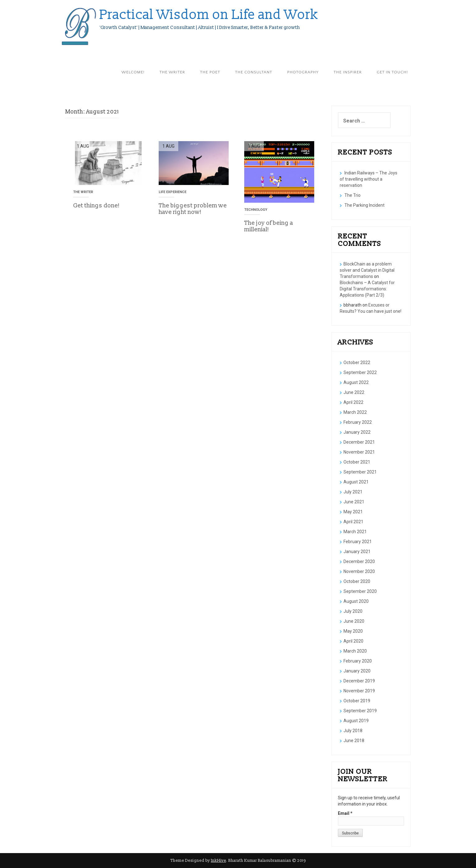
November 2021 (359, 452)
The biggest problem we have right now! (193, 209)
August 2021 (356, 482)
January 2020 (357, 671)
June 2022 (354, 392)
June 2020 (354, 621)
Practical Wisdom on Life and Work (209, 15)
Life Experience (173, 192)
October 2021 (357, 462)
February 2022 (358, 422)
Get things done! (96, 205)
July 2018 (353, 731)
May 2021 (353, 512)
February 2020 (358, 661)
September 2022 (360, 372)
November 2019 (359, 691)
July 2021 (353, 492)
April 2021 (353, 522)
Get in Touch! (392, 72)
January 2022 (357, 432)
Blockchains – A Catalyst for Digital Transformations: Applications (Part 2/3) (367, 289)
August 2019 (356, 721)
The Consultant (254, 72)
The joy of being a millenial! (269, 226)
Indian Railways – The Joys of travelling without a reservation (369, 179)
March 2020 (355, 651)
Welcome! (133, 72)
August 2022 (356, 382)
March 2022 (355, 412)
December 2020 (359, 561)
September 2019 (360, 711)
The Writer (172, 72)
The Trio (352, 195)
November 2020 (359, 571)
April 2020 (353, 641)
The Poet (210, 72)
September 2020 (360, 591)
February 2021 (358, 542)
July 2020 (353, 611)
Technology (256, 210)
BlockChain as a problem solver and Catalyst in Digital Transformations (367, 270)
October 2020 (357, 581)
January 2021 (357, 552)
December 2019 (359, 681)
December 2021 (359, 442)
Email (345, 813)
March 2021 (355, 532)
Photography (303, 72)
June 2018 (354, 741)
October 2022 (357, 362)
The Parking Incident (364, 205)
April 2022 (353, 402)
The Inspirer (348, 72)
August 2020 (356, 601)
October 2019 (357, 701)
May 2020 (353, 631)
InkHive (219, 861)
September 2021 (360, 472)
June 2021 (354, 502)
